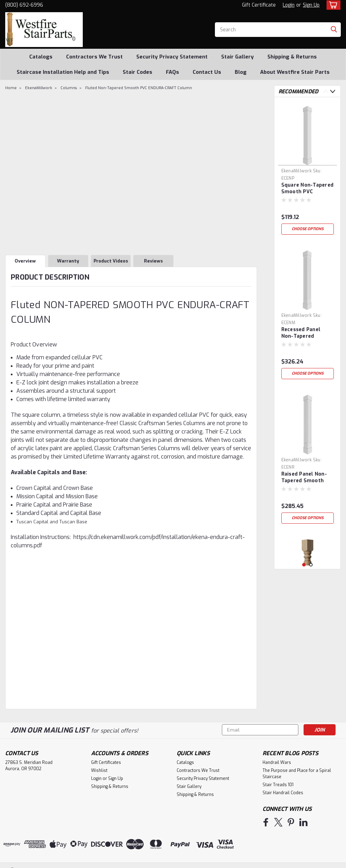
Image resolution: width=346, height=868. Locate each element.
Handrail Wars (277, 763)
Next (333, 91)
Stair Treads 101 (278, 785)
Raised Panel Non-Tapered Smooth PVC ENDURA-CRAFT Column (307, 478)
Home (11, 88)
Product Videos (111, 261)
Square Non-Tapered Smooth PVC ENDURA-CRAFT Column (308, 189)
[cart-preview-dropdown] (332, 5)
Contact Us (207, 72)
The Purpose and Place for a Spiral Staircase (297, 774)
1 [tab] (304, 565)
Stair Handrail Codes (283, 793)
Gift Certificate (259, 5)
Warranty (68, 261)
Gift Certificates (106, 763)
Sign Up (311, 5)
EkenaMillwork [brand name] (296, 171)
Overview (25, 261)
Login (289, 5)
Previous (326, 91)
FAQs (172, 72)
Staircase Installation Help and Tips (63, 72)
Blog (241, 72)
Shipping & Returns (292, 57)
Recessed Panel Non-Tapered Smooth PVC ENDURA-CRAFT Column (301, 333)
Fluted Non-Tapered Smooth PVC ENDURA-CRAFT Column (139, 88)
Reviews (153, 261)
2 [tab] (311, 565)
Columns (69, 88)
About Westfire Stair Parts (295, 72)
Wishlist (99, 771)
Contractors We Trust (94, 57)
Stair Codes (138, 72)
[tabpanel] (308, 170)
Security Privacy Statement (172, 57)
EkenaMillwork (39, 88)
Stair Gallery (238, 57)
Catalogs (41, 57)
